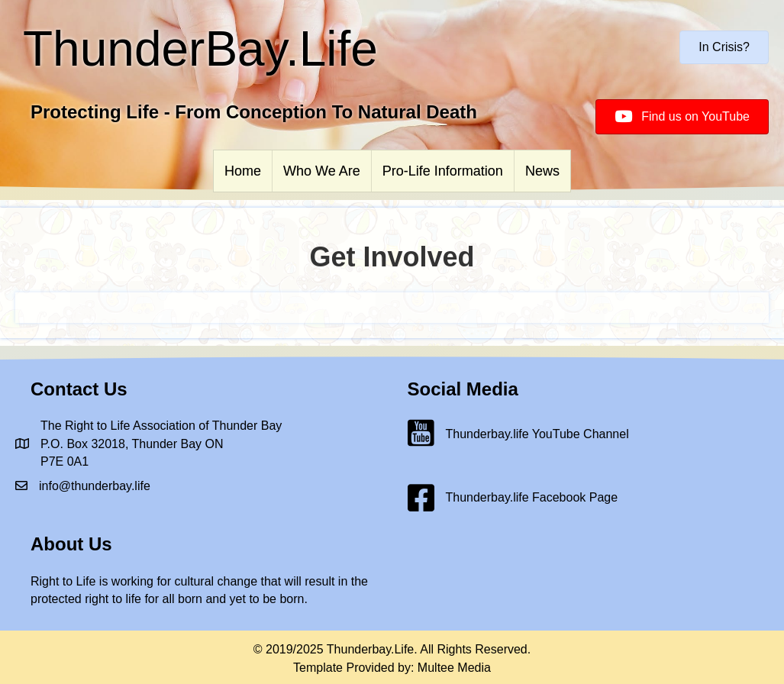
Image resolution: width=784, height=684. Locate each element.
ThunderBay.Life (200, 49)
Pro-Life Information (443, 171)
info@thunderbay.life (95, 486)
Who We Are (322, 171)
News (542, 171)
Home (243, 171)
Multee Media (454, 668)
